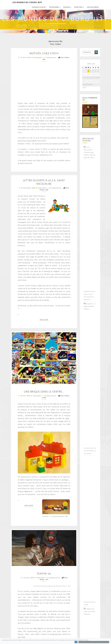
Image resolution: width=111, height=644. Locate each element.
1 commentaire (50, 58)
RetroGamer (54, 7)
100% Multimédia (93, 7)
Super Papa (78, 7)
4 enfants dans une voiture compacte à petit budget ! (90, 451)
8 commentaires (55, 188)
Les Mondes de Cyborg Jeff (27, 2)
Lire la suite (45, 320)
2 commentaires (54, 578)
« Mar (84, 88)
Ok (76, 642)
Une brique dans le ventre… (44, 392)
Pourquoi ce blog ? (39, 7)
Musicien (66, 7)
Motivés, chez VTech (44, 53)
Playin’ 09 (44, 574)
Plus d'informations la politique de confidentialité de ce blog (94, 642)
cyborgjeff (38, 58)
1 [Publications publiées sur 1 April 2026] (88, 71)
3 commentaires (50, 396)
